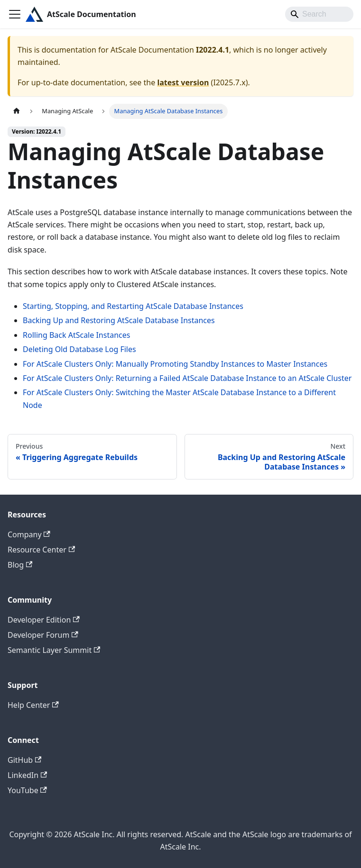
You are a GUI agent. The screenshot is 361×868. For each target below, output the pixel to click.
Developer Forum (43, 635)
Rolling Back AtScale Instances (76, 335)
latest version (183, 82)
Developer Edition (44, 620)
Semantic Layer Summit (54, 650)
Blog (20, 565)
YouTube (27, 790)
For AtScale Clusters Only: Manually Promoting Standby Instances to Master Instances (175, 364)
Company (29, 534)
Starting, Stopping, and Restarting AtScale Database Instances (133, 306)
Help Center (33, 705)
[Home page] (17, 111)
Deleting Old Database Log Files (79, 349)
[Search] (319, 14)
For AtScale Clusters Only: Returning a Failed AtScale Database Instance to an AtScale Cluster (187, 378)
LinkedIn (27, 775)
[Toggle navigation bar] (15, 14)
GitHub (24, 760)
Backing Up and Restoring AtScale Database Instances (119, 320)
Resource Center (41, 550)
